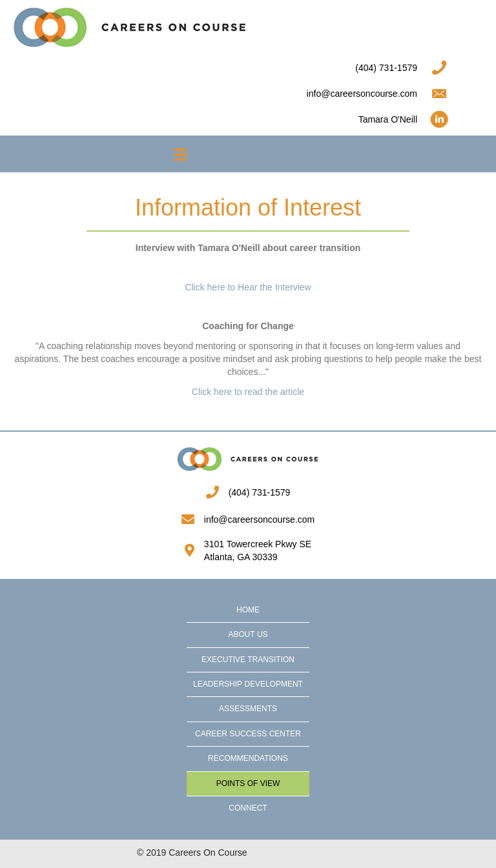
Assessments (248, 709)
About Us (248, 634)
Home (248, 610)
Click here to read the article (248, 392)
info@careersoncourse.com (259, 520)
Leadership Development (248, 684)
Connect (248, 808)
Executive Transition (248, 660)
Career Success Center (248, 734)
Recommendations (248, 758)
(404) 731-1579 (260, 492)
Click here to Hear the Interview (248, 287)
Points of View (248, 783)
